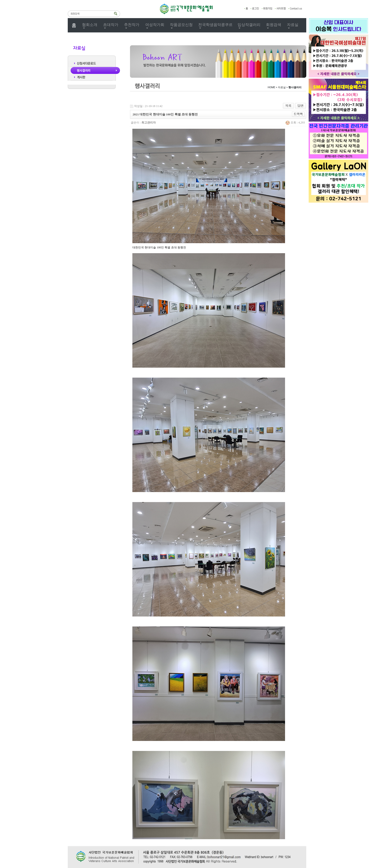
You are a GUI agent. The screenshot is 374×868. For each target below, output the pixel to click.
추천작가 (132, 25)
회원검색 (274, 25)
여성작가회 (155, 25)
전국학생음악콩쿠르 (215, 25)
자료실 (293, 25)
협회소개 (90, 25)
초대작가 (111, 25)
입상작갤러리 (249, 25)
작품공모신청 (181, 25)
